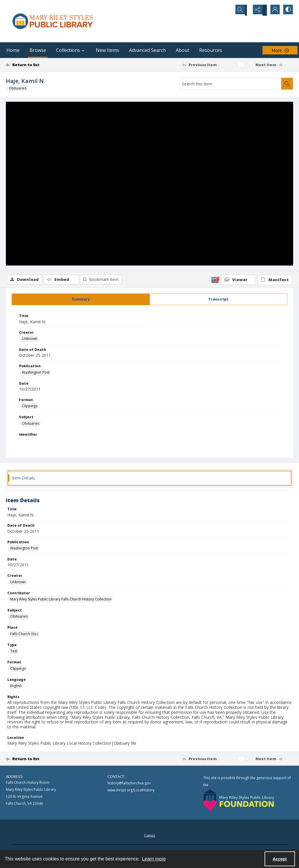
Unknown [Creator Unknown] (30, 340)
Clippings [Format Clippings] (30, 407)
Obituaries (18, 88)
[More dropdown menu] (280, 50)
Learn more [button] (154, 859)
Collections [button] (71, 50)
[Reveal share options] (258, 10)
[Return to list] (45, 65)
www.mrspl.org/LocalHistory (131, 791)
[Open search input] (244, 10)
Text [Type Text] (14, 652)
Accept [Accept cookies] (280, 859)
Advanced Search (147, 50)
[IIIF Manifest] (275, 106)
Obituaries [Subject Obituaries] (31, 424)
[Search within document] (287, 84)
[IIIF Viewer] (239, 106)
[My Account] (273, 10)
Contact (149, 837)
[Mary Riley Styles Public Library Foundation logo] (239, 801)
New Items (107, 50)
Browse (38, 50)
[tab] (81, 301)
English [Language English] (16, 687)
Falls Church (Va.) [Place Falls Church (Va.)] (24, 635)
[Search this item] (230, 84)
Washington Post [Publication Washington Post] (36, 373)
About (182, 50)
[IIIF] (215, 105)
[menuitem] (149, 836)
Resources (211, 50)
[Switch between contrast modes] (287, 10)
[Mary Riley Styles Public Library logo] (53, 21)
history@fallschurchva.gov (129, 784)
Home (13, 50)
